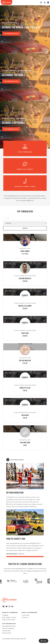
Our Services (26, 615)
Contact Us (25, 617)
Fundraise (5, 615)
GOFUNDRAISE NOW (11, 34)
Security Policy (7, 633)
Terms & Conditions (8, 628)
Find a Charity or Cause (9, 617)
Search (25, 228)
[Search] (25, 218)
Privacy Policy (6, 631)
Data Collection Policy (9, 626)
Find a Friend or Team (9, 620)
